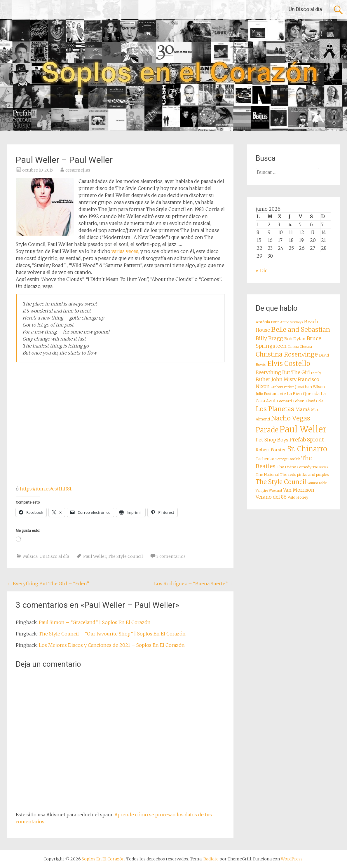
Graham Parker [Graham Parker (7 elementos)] (282, 387)
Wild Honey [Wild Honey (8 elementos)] (298, 497)
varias (118, 251)
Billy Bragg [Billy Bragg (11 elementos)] (269, 338)
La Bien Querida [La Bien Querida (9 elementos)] (303, 394)
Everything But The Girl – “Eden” (48, 584)
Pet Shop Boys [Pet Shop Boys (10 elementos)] (272, 440)
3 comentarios (171, 556)
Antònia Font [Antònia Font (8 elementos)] (267, 322)
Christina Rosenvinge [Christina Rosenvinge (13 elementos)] (287, 354)
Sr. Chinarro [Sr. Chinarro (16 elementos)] (307, 449)
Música (30, 556)
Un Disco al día (305, 9)
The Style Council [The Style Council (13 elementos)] (281, 482)
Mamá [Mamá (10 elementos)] (303, 409)
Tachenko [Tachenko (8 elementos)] (265, 459)
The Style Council (125, 556)
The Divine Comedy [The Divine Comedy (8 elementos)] (294, 467)
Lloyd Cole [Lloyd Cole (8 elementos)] (314, 401)
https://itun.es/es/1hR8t (46, 489)
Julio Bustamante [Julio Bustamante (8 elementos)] (271, 394)
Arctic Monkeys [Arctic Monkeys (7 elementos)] (292, 322)
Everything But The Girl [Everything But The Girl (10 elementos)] (283, 372)
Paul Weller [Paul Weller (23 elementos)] (303, 429)
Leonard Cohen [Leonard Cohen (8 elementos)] (291, 401)
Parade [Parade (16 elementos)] (267, 430)
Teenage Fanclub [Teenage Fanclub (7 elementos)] (288, 459)
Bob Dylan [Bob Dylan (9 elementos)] (295, 339)
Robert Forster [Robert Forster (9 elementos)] (271, 450)
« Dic (261, 270)
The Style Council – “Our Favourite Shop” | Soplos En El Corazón (112, 634)
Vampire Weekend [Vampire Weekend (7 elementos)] (269, 491)
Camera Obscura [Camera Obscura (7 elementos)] (300, 347)
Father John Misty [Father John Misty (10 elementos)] (276, 379)
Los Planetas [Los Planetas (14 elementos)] (275, 409)
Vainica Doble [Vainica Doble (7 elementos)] (317, 483)
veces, (132, 251)
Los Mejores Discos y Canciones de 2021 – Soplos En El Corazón (112, 645)
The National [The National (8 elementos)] (267, 475)
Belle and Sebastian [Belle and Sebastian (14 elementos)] (301, 330)
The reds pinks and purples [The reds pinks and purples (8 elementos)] (304, 475)
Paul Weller (95, 556)
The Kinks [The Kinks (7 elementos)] (320, 467)
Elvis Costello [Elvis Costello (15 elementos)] (289, 364)
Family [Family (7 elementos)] (316, 373)
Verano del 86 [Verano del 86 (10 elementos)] (271, 497)
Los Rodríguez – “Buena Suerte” (194, 584)
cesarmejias (78, 170)
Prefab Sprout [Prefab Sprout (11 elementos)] (307, 440)
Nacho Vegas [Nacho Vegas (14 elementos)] (291, 418)
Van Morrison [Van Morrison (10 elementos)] (299, 490)
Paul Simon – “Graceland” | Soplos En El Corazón (95, 622)
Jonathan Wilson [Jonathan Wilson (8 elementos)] (310, 387)
